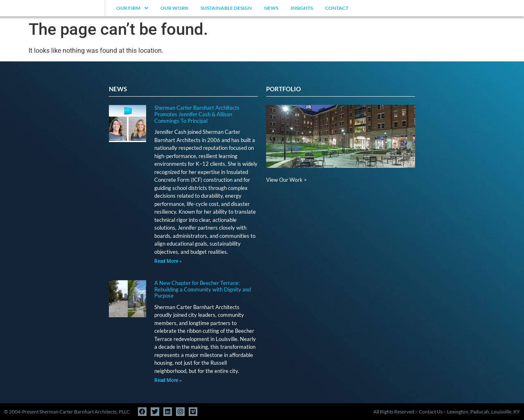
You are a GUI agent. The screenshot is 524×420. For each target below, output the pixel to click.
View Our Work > (287, 180)
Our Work (174, 8)
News (271, 8)
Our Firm (132, 8)
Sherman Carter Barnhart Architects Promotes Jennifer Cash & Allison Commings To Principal (197, 114)
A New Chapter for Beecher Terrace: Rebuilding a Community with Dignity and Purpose (203, 289)
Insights (302, 8)
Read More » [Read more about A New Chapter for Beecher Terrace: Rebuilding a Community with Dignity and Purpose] (168, 380)
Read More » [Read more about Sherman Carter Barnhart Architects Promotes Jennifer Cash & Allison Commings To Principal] (168, 261)
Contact (337, 8)
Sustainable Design (226, 8)
